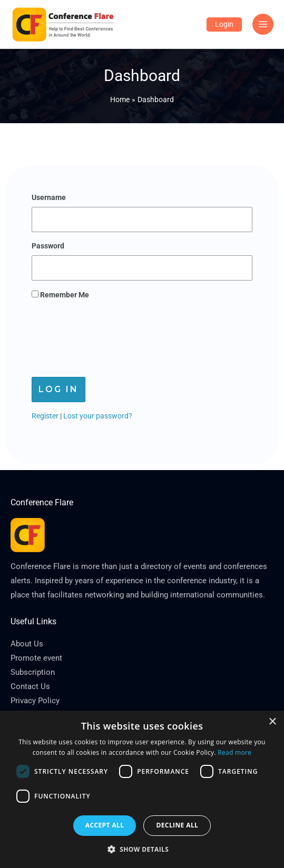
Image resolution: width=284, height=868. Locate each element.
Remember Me (60, 295)
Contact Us (30, 686)
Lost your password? (98, 416)
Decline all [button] (177, 825)
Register (45, 416)
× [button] (272, 722)
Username (49, 197)
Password (48, 246)
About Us (27, 644)
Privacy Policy (35, 701)
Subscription (33, 672)
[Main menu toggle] (263, 24)
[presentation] (112, 335)
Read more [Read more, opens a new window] (234, 752)
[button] (142, 850)
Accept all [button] (105, 825)
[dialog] (142, 789)
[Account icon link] (224, 24)
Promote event (36, 658)
